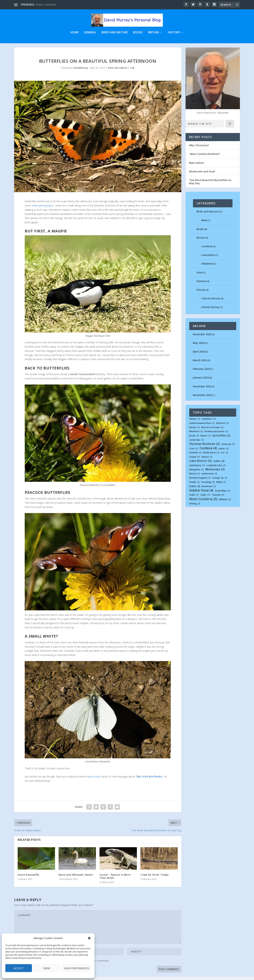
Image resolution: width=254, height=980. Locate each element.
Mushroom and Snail (202, 175)
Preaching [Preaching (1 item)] (208, 485)
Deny (47, 968)
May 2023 (199, 346)
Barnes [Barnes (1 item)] (194, 431)
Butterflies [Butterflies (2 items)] (221, 439)
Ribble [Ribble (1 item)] (221, 485)
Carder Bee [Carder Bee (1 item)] (196, 443)
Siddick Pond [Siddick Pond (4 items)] (201, 494)
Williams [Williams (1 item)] (225, 503)
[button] (89, 938)
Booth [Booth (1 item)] (194, 439)
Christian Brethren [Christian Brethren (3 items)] (205, 447)
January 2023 (201, 381)
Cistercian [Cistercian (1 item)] (228, 447)
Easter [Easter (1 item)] (223, 452)
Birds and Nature (115, 33)
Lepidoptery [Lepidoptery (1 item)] (197, 469)
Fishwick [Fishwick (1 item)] (195, 456)
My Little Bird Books (150, 780)
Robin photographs (43, 209)
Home (75, 33)
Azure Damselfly (28, 878)
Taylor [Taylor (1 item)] (205, 498)
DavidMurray (81, 71)
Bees (205, 223)
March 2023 (200, 363)
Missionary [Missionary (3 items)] (215, 473)
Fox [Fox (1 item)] (224, 456)
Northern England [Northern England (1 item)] (200, 481)
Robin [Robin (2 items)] (195, 489)
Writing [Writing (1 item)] (195, 507)
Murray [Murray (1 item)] (195, 477)
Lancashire (208, 258)
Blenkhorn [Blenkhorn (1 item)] (196, 435)
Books (138, 33)
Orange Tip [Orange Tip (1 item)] (220, 481)
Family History (211, 310)
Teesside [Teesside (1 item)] (218, 498)
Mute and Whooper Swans (76, 878)
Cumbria (207, 249)
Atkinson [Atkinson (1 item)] (222, 426)
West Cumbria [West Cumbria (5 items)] (203, 502)
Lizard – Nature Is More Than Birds (115, 879)
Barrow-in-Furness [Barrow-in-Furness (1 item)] (212, 431)
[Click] (230, 127)
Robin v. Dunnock (46, 5)
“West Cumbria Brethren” (205, 157)
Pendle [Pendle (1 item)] (194, 485)
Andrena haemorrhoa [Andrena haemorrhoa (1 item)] (202, 426)
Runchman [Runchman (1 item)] (209, 490)
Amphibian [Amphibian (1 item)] (209, 422)
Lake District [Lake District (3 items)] (200, 464)
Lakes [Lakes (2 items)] (219, 464)
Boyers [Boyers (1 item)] (206, 439)
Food (199, 276)
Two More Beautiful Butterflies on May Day (210, 185)
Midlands (207, 267)
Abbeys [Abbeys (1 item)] (195, 422)
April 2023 (199, 355)
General (90, 33)
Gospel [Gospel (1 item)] (195, 460)
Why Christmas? (199, 149)
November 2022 (202, 398)
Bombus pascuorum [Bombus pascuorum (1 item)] (216, 435)
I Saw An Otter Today (155, 878)
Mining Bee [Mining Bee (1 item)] (196, 473)
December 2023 (202, 337)
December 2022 (202, 390)
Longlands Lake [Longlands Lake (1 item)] (216, 469)
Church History (211, 302)
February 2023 (201, 372)
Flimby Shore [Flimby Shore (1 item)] (211, 456)
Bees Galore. (197, 166)
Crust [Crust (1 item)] (194, 452)
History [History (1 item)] (207, 460)
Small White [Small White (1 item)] (223, 494)
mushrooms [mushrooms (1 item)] (209, 477)
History (174, 33)
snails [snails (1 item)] (194, 498)
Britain (153, 33)
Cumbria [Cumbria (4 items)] (208, 451)
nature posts (94, 780)
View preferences (76, 968)
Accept (19, 968)
